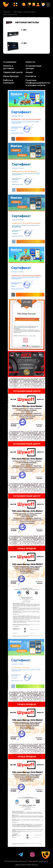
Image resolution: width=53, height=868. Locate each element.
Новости (30, 62)
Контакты (31, 76)
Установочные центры (33, 67)
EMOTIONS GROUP (30, 865)
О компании (10, 62)
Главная (7, 12)
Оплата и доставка (8, 67)
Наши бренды (11, 76)
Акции (29, 72)
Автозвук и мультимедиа (24, 12)
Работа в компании (9, 82)
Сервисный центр (13, 72)
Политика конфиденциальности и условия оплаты (38, 83)
